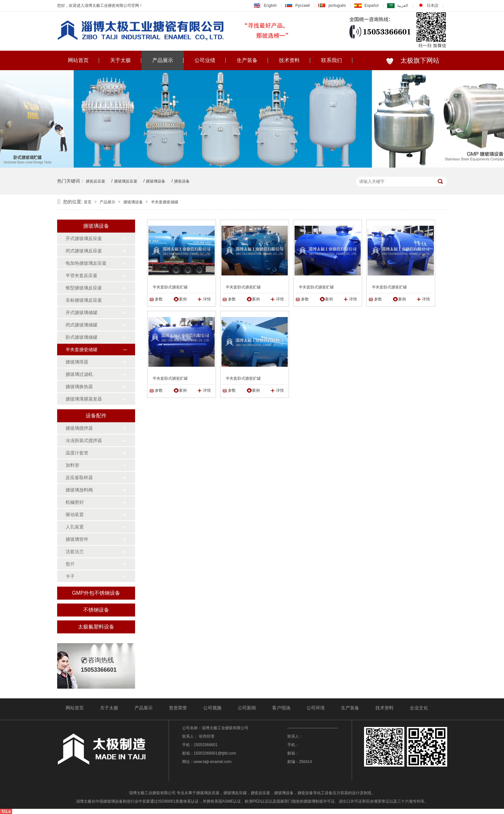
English (265, 6)
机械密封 (75, 502)
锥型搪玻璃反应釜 (84, 288)
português (332, 6)
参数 (159, 299)
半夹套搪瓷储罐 (165, 202)
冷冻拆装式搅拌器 (84, 440)
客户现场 (281, 708)
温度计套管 (77, 453)
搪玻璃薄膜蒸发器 (84, 399)
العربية (397, 6)
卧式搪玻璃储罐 (82, 337)
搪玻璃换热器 (79, 387)
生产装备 (247, 60)
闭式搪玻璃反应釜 (84, 251)
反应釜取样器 (79, 477)
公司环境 (316, 708)
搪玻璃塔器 (77, 362)
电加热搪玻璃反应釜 (86, 263)
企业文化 (419, 708)
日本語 (428, 6)
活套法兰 (75, 552)
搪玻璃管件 (77, 539)
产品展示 (163, 60)
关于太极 (120, 60)
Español (366, 6)
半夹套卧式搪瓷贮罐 (170, 287)
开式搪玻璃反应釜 (84, 238)
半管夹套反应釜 (82, 275)
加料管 (72, 465)
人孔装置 (75, 527)
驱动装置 (75, 515)
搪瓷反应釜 (95, 181)
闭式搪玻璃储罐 (82, 325)
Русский (297, 6)
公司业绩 (205, 60)
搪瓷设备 (182, 181)
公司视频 (212, 708)
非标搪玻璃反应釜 (84, 300)
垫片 (70, 564)
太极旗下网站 (418, 60)
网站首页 (78, 60)
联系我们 (332, 60)
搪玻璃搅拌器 (79, 428)
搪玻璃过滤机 (79, 374)
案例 (183, 299)
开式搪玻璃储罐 (82, 312)
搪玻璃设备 (156, 181)
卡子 (70, 576)
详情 (207, 299)
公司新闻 (247, 708)
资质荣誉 (178, 708)
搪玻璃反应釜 (126, 181)
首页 (88, 202)
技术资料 (289, 60)
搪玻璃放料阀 (79, 490)
